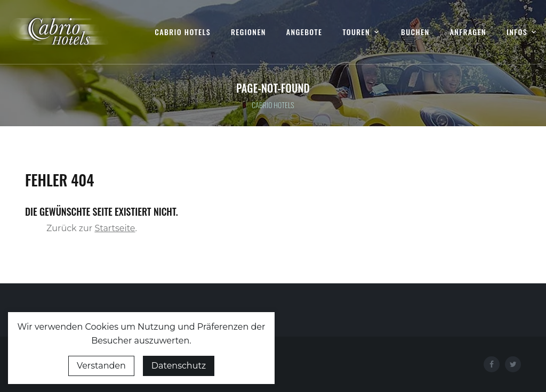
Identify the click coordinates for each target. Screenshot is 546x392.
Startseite (115, 228)
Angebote (304, 32)
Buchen (415, 32)
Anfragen (468, 32)
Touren (356, 32)
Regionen (248, 32)
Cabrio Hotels (183, 32)
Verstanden (101, 366)
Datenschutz (179, 366)
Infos (517, 32)
